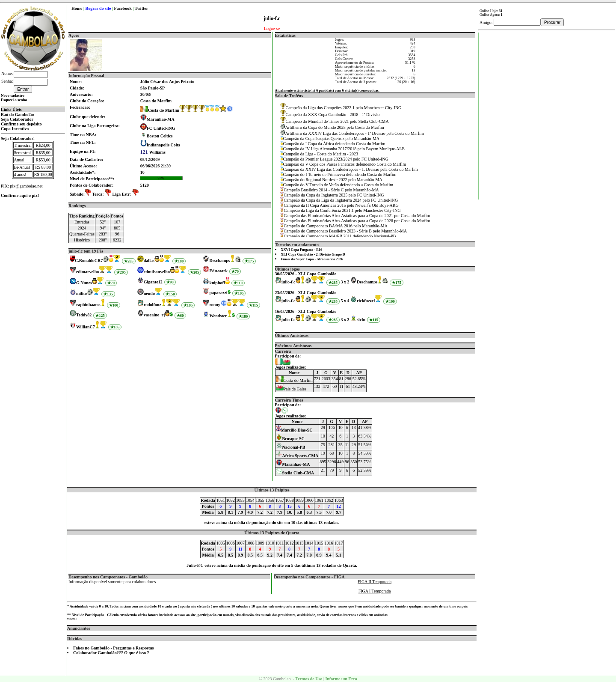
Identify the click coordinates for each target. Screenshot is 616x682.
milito (81, 293)
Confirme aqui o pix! (20, 195)
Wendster (218, 316)
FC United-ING (161, 128)
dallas (149, 261)
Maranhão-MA (161, 119)
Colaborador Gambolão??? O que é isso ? (111, 653)
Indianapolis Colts (163, 145)
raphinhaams (88, 305)
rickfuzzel (366, 301)
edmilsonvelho (157, 272)
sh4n (361, 320)
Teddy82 (84, 315)
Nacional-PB (291, 447)
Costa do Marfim (160, 110)
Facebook (123, 8)
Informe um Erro (341, 679)
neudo (149, 293)
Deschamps (219, 261)
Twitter (141, 8)
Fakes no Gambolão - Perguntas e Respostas (113, 648)
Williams (153, 152)
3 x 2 (345, 282)
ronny (215, 305)
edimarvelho (87, 272)
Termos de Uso (309, 679)
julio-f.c (289, 282)
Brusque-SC (290, 439)
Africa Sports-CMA (297, 456)
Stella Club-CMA (295, 473)
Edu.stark (218, 271)
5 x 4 (345, 301)
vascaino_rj (154, 315)
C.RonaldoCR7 (89, 261)
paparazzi (218, 293)
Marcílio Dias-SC (294, 430)
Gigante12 (153, 282)
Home (77, 8)
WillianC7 (86, 327)
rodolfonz (153, 305)
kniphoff (217, 283)
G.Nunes (84, 283)
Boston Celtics (160, 136)
